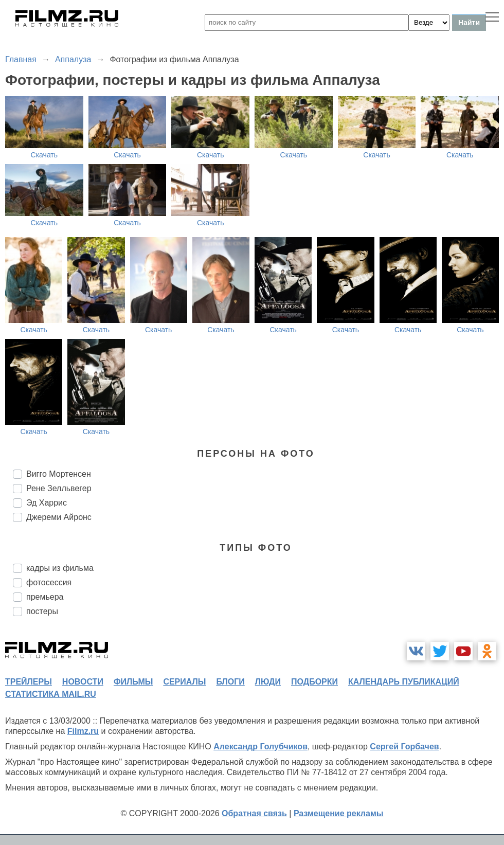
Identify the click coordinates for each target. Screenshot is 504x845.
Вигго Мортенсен (59, 474)
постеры (42, 611)
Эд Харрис (47, 503)
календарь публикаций (404, 682)
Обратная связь (254, 813)
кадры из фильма (60, 568)
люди (268, 682)
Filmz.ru (83, 731)
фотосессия (49, 582)
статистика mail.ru (51, 694)
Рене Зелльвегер (59, 488)
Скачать (44, 155)
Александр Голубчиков (260, 747)
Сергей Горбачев (404, 747)
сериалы (184, 682)
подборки (314, 682)
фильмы (133, 682)
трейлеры (29, 682)
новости (83, 682)
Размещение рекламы (339, 813)
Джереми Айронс (59, 517)
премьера (45, 597)
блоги (230, 682)
